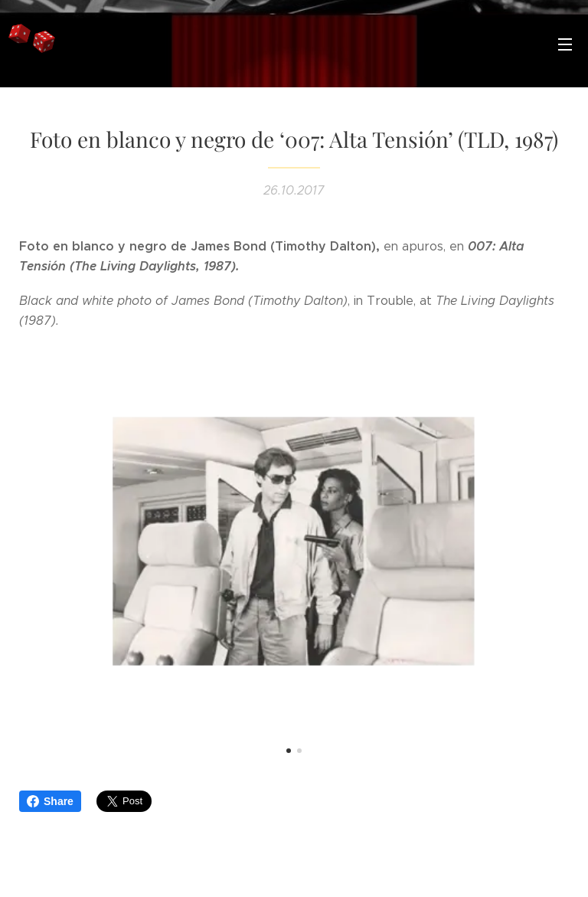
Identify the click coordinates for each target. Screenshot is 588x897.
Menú (565, 44)
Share (50, 801)
